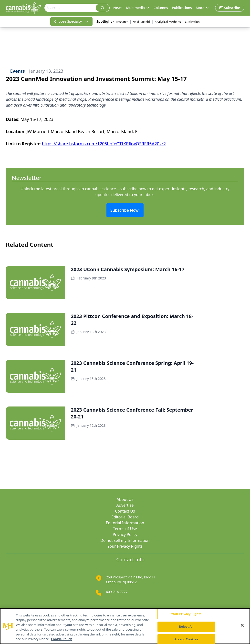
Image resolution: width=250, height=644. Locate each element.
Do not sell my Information (125, 540)
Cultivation (192, 22)
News (118, 8)
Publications (182, 8)
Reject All (186, 626)
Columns (161, 8)
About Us (125, 499)
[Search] (70, 8)
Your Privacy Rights (125, 546)
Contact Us (125, 511)
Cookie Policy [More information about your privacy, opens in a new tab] (62, 639)
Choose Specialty (71, 21)
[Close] (242, 625)
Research (122, 22)
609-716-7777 (117, 592)
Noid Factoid (142, 22)
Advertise (125, 505)
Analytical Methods (168, 22)
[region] (125, 626)
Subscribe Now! (125, 210)
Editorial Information (125, 523)
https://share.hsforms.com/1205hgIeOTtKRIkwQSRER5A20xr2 (104, 144)
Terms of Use (125, 529)
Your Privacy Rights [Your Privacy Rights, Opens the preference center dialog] (186, 614)
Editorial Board (125, 517)
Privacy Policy (125, 535)
